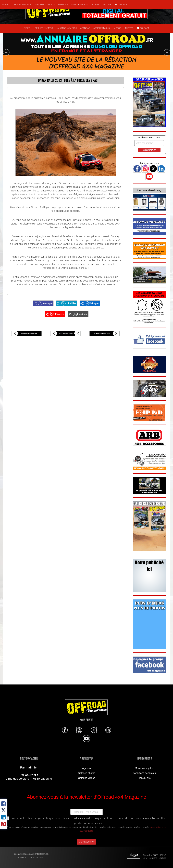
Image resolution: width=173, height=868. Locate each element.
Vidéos (95, 5)
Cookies (162, 858)
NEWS (5, 5)
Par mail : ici (29, 767)
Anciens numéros (44, 5)
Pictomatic (18, 854)
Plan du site (144, 778)
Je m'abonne (86, 842)
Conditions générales (144, 773)
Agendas (63, 5)
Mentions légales (144, 768)
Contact (121, 5)
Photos (107, 5)
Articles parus (80, 5)
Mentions (153, 858)
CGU (145, 858)
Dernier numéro (21, 5)
